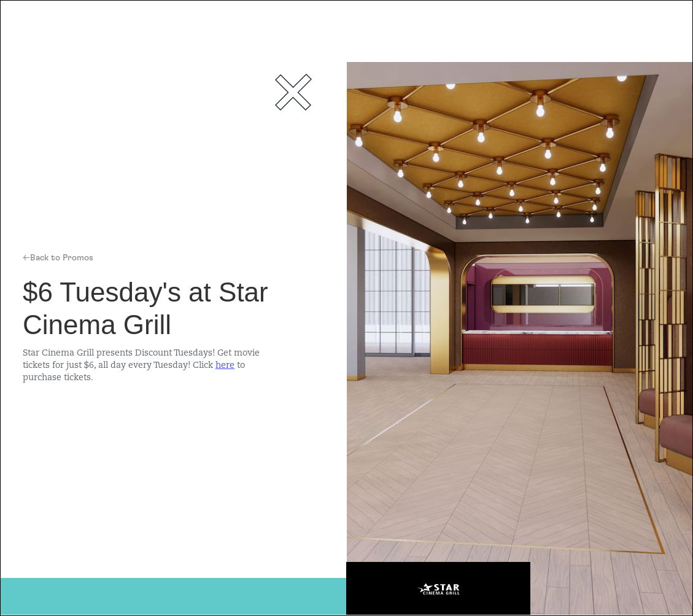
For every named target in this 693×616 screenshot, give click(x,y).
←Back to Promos (58, 258)
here (225, 366)
